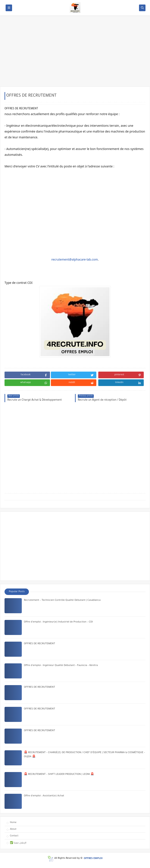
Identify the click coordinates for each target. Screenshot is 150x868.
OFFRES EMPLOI (93, 858)
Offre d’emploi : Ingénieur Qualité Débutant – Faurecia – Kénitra (61, 666)
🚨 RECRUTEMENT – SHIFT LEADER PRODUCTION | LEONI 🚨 (59, 775)
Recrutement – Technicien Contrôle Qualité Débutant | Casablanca (62, 600)
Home (13, 823)
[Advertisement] (75, 53)
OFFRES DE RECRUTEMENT (39, 644)
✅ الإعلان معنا (18, 843)
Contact (14, 836)
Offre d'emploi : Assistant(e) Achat (44, 796)
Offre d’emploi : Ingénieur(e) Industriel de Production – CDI (58, 622)
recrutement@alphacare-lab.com (75, 259)
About (13, 829)
